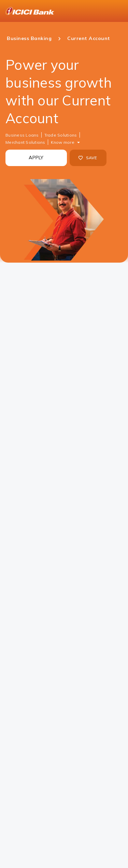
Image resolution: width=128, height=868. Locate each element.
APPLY (36, 158)
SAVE (88, 158)
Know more (63, 142)
